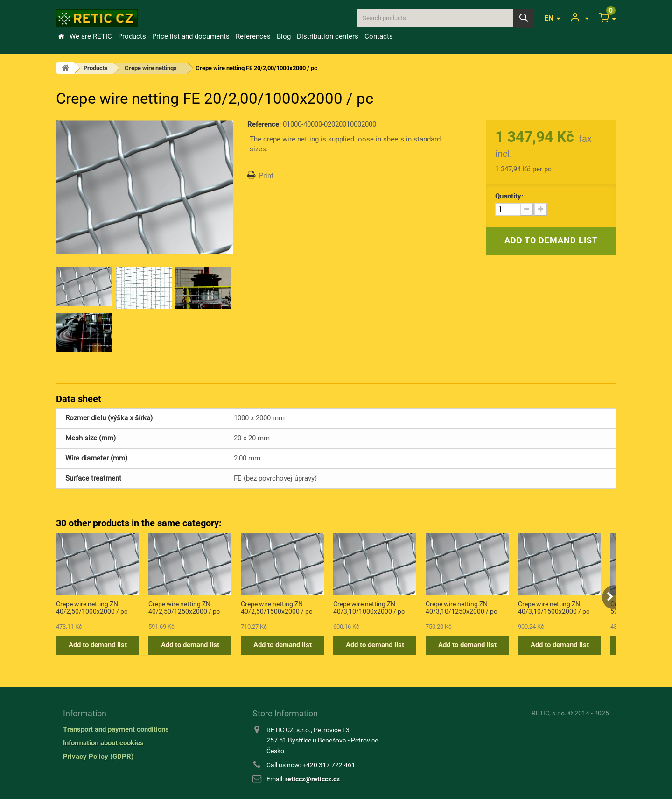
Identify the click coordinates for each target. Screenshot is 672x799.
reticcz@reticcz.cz (312, 779)
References (253, 36)
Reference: (264, 124)
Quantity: (509, 196)
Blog (284, 36)
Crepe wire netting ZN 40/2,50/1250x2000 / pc (184, 608)
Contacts (379, 36)
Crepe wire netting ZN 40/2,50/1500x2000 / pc (276, 608)
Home (61, 36)
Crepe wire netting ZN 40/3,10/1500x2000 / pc (554, 608)
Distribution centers (328, 36)
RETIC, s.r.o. (549, 713)
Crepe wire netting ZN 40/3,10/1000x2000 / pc (369, 608)
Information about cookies (103, 743)
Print (266, 176)
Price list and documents (191, 36)
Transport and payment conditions (116, 729)
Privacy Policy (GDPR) (98, 757)
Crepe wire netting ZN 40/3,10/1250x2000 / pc (461, 608)
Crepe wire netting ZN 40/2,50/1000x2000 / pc (92, 608)
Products (132, 36)
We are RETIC (91, 36)
